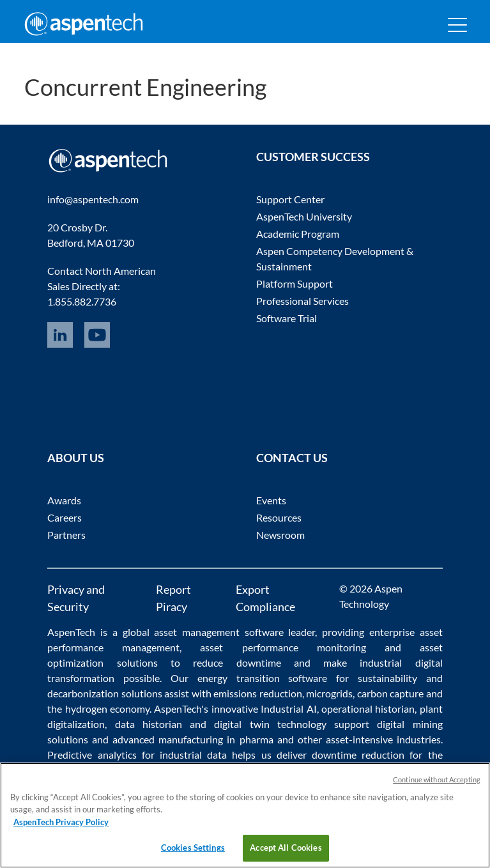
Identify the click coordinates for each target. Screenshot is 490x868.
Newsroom (280, 535)
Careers (65, 517)
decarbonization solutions (104, 693)
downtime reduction (358, 755)
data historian (149, 724)
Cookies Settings (193, 848)
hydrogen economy (107, 709)
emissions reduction (257, 693)
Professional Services (302, 301)
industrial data (193, 755)
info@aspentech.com (93, 199)
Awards (64, 500)
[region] (245, 815)
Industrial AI (288, 709)
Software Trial (287, 318)
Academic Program (298, 234)
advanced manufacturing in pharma (193, 739)
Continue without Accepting (437, 779)
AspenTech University (304, 216)
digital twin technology (270, 724)
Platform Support (295, 283)
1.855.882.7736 (82, 301)
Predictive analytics (92, 755)
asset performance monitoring (283, 647)
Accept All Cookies (286, 848)
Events (271, 500)
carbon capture (390, 693)
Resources (279, 517)
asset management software (218, 632)
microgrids (329, 693)
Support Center (290, 199)
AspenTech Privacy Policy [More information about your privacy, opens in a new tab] (61, 822)
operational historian (368, 709)
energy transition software (263, 678)
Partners (66, 535)
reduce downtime (237, 663)
